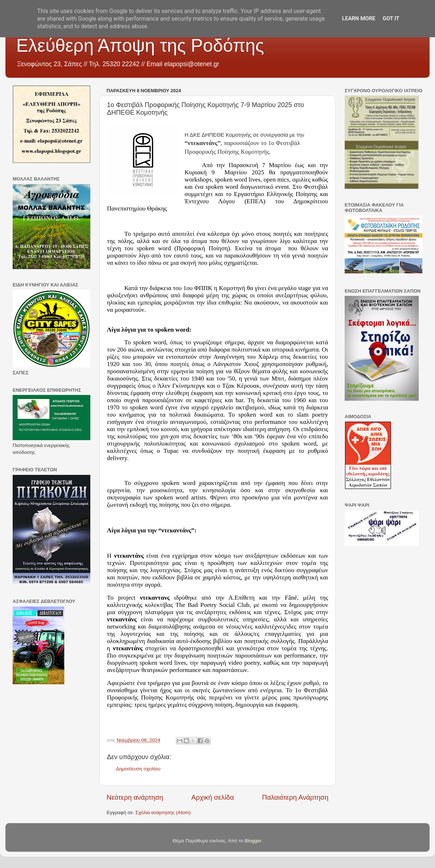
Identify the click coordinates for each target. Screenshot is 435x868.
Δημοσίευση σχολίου (138, 769)
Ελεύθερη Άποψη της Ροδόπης (140, 46)
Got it (391, 18)
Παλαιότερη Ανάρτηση (295, 797)
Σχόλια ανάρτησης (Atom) (163, 812)
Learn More (359, 18)
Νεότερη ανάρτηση (135, 797)
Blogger (253, 841)
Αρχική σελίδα (213, 797)
